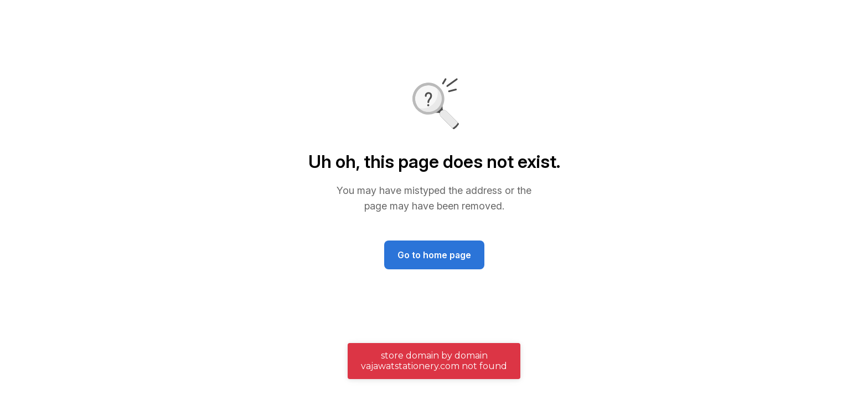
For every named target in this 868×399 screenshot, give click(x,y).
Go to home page (434, 255)
